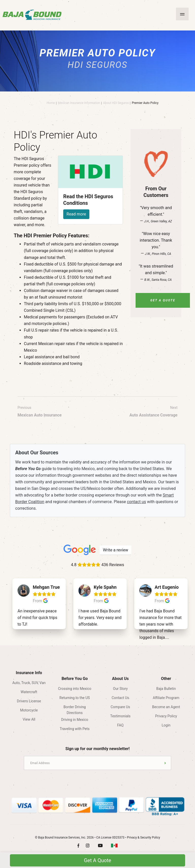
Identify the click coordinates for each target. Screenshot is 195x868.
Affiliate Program (166, 698)
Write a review (116, 550)
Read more (76, 214)
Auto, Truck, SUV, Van (29, 683)
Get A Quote (163, 300)
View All (29, 719)
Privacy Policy (166, 716)
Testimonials (120, 716)
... (168, 637)
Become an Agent (166, 707)
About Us (120, 679)
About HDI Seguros (116, 103)
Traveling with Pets (75, 729)
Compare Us (120, 707)
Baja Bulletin (166, 689)
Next (153, 412)
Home (51, 103)
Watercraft (29, 692)
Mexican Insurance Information (79, 103)
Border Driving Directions (75, 709)
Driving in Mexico (75, 720)
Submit (165, 763)
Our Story (120, 689)
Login (166, 725)
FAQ (120, 725)
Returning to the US (75, 698)
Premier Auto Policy (145, 103)
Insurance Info (29, 673)
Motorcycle (29, 710)
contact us (136, 502)
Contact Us (120, 698)
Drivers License (29, 701)
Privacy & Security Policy (143, 838)
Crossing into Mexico (75, 689)
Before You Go (75, 679)
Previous (40, 412)
